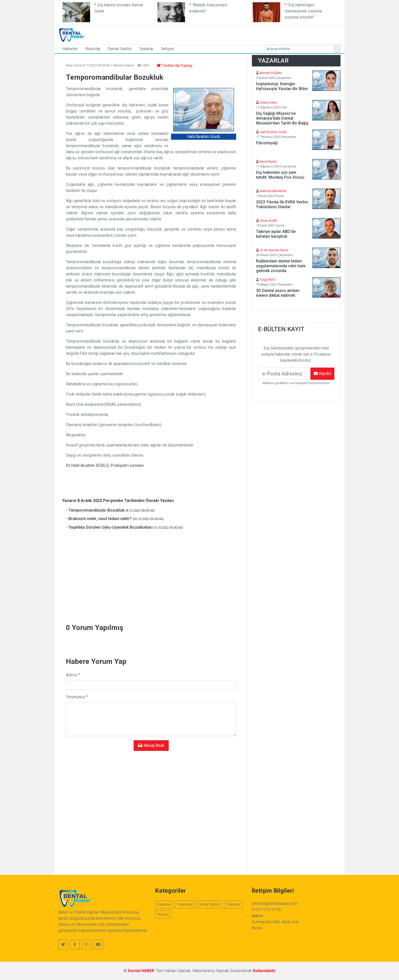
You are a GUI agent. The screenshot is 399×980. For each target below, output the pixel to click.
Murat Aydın (268, 162)
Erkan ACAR (268, 221)
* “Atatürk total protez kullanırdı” (208, 8)
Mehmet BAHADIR (273, 191)
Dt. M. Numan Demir (274, 250)
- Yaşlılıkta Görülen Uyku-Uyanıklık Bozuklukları (124, 527)
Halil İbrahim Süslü (273, 132)
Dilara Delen (268, 102)
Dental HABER (141, 971)
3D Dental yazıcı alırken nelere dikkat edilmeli (278, 293)
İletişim (168, 49)
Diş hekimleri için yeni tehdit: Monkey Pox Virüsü (280, 175)
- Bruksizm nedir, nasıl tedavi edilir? (115, 519)
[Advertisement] (252, 34)
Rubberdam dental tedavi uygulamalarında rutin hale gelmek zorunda (281, 266)
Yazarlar (146, 49)
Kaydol (322, 374)
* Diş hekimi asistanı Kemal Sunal (119, 8)
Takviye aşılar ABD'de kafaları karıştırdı (276, 234)
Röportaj (93, 49)
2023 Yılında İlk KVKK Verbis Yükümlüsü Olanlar (282, 204)
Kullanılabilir (264, 971)
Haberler (70, 49)
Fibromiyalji (267, 143)
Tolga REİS (267, 280)
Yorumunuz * (77, 697)
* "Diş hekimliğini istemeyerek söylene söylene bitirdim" (303, 11)
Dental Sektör (120, 49)
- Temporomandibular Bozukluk (110, 510)
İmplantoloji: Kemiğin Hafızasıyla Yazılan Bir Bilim (282, 86)
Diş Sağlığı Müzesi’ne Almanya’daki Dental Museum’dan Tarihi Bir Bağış (282, 118)
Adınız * (73, 675)
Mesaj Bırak (151, 745)
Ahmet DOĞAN (270, 73)
